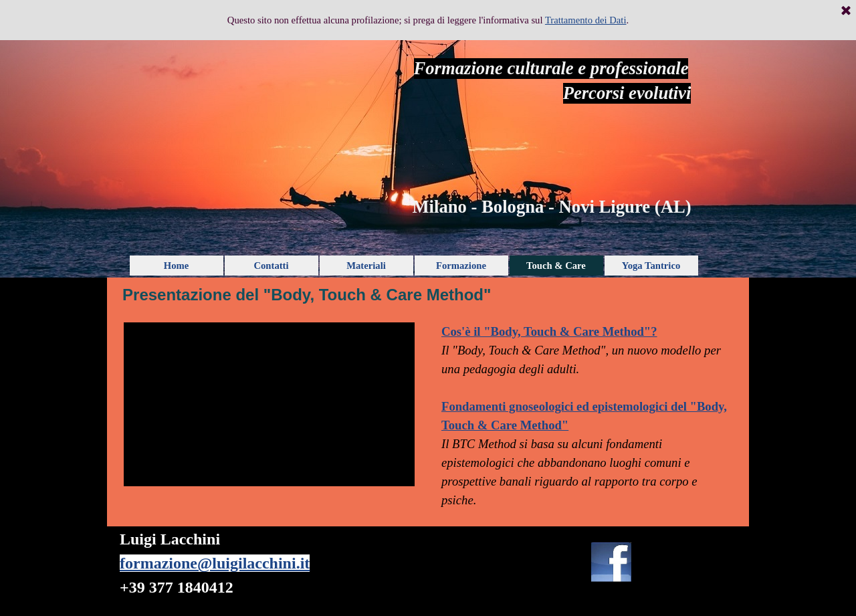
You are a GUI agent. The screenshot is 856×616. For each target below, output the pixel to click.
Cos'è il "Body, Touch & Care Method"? (549, 331)
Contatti (271, 266)
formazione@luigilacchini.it (215, 563)
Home (176, 266)
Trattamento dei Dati (586, 17)
